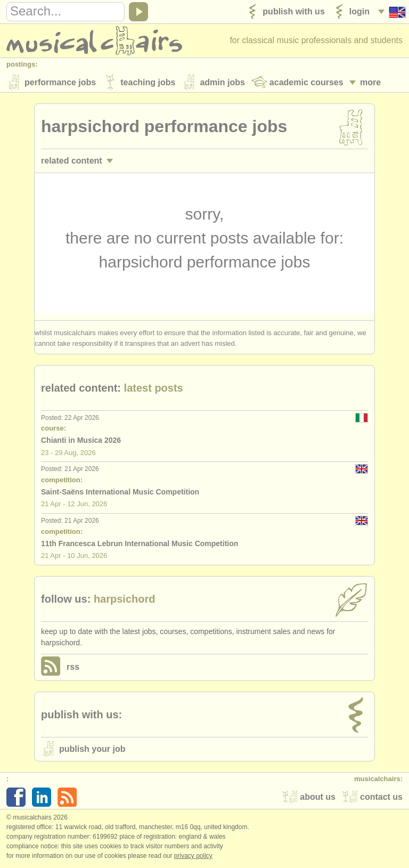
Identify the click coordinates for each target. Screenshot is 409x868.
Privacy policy (193, 857)
